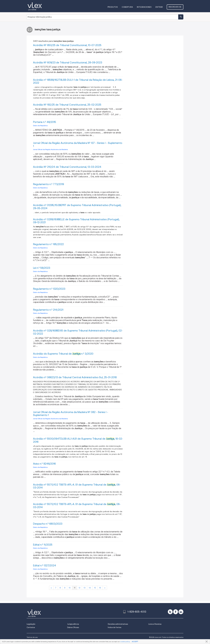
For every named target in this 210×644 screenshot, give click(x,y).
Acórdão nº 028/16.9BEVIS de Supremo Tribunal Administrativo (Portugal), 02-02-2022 (78, 332)
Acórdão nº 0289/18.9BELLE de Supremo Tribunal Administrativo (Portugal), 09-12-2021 (76, 221)
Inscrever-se (175, 7)
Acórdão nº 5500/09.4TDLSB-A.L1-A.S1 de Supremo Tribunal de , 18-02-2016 (78, 440)
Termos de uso (32, 637)
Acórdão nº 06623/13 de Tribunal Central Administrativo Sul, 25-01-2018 (75, 377)
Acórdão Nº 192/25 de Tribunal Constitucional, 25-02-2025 (67, 105)
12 (79, 588)
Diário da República (40, 126)
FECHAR (206, 642)
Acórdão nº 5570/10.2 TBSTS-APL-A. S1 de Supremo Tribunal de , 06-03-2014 (77, 486)
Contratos (31, 627)
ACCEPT (135, 642)
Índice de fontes (115, 627)
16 (100, 588)
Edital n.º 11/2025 (43, 545)
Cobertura (127, 7)
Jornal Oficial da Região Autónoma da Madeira (50, 149)
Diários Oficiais (73, 627)
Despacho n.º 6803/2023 (48, 524)
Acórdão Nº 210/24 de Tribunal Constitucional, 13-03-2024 (67, 167)
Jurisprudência (73, 624)
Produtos (113, 7)
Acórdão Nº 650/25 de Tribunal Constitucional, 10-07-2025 (67, 45)
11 (75, 588)
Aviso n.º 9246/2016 (44, 464)
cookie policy (125, 642)
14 (90, 588)
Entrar (159, 7)
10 (70, 588)
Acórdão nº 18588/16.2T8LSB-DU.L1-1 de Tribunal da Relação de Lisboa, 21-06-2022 (78, 81)
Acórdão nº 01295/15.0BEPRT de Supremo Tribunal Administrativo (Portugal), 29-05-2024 (77, 207)
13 (85, 588)
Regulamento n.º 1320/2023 (49, 289)
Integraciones (144, 7)
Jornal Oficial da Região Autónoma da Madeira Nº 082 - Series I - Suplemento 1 (71, 414)
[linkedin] (181, 612)
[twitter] (170, 612)
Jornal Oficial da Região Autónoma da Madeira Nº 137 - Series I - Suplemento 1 (78, 145)
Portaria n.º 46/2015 (45, 122)
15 (95, 588)
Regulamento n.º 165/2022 (48, 244)
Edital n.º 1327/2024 (45, 565)
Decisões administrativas (118, 624)
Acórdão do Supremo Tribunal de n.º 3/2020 (63, 354)
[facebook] (176, 612)
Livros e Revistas (155, 624)
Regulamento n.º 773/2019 (48, 184)
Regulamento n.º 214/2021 (48, 310)
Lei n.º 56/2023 (42, 268)
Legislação (31, 624)
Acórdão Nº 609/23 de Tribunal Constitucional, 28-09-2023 (68, 63)
